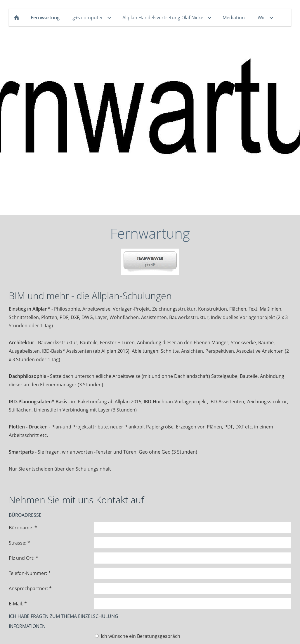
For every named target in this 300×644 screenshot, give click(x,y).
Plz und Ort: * (24, 558)
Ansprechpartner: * (30, 588)
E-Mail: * (18, 604)
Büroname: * (23, 528)
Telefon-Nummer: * (30, 573)
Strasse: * (19, 543)
